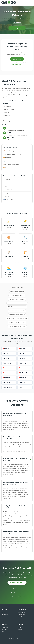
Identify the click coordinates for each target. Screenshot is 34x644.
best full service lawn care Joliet (17, 299)
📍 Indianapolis (8, 183)
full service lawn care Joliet (17, 291)
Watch (3, 619)
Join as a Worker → (17, 65)
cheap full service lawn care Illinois (17, 326)
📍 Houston (7, 193)
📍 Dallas (5, 368)
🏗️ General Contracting (10, 168)
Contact (20, 630)
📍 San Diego (22, 363)
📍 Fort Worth (7, 378)
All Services (4, 630)
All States (4, 632)
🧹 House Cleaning (9, 151)
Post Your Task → (17, 59)
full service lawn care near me (17, 295)
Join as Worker (22, 612)
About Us (21, 627)
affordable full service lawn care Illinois (17, 303)
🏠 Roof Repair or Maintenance (12, 164)
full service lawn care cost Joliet (17, 322)
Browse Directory (6, 627)
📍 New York (7, 186)
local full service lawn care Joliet (17, 311)
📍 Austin (5, 373)
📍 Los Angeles (8, 190)
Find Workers (5, 615)
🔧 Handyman (7, 161)
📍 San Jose (22, 368)
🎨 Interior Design (8, 158)
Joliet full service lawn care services (17, 307)
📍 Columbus (22, 378)
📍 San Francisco (8, 387)
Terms (20, 632)
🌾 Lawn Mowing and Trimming (12, 154)
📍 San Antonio (7, 363)
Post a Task (4, 612)
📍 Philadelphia (23, 358)
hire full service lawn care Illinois (17, 315)
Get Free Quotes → (17, 28)
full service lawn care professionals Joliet (17, 319)
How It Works (22, 617)
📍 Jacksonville (23, 373)
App (2, 617)
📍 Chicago (6, 180)
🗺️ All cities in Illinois (9, 200)
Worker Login (22, 615)
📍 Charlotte (6, 382)
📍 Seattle (22, 387)
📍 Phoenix (6, 197)
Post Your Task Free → (17, 583)
